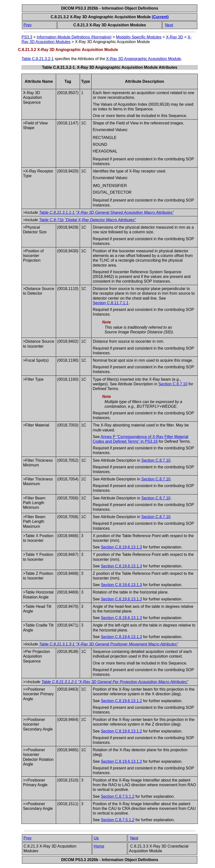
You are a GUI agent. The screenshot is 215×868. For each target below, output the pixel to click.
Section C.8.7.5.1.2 (118, 796)
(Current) (160, 17)
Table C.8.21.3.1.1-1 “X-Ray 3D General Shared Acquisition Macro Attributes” (107, 213)
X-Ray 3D (175, 37)
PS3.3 (27, 37)
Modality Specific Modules (139, 37)
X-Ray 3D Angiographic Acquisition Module (144, 59)
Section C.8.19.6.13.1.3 (121, 547)
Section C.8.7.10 (173, 384)
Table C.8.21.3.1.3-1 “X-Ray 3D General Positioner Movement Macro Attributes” (109, 644)
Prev (27, 25)
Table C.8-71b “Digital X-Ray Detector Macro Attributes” (88, 220)
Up (96, 838)
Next (169, 25)
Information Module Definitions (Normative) (74, 37)
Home (99, 846)
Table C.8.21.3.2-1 (38, 59)
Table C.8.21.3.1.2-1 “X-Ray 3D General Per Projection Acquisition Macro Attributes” (115, 682)
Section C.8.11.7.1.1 (111, 303)
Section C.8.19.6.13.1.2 (121, 701)
